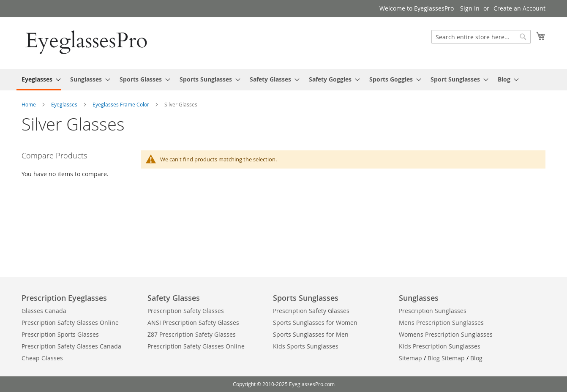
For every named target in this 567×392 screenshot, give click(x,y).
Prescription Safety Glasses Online (70, 323)
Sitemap (410, 358)
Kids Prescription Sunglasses (440, 346)
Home (29, 104)
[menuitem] (39, 80)
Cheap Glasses (42, 358)
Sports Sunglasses (306, 298)
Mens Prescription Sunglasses (441, 323)
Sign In (470, 8)
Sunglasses (419, 298)
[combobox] (481, 37)
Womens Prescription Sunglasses (446, 334)
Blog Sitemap (446, 358)
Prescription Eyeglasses (64, 298)
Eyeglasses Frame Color (121, 104)
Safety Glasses (174, 298)
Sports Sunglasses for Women (315, 323)
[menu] (283, 80)
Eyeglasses (65, 104)
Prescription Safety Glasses (186, 311)
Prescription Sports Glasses (60, 334)
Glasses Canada (44, 311)
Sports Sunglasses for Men (311, 334)
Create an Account (519, 8)
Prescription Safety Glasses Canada (71, 346)
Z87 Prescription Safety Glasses (192, 334)
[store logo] (87, 43)
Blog (476, 358)
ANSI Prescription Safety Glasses (193, 323)
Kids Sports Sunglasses (306, 346)
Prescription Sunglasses (433, 311)
